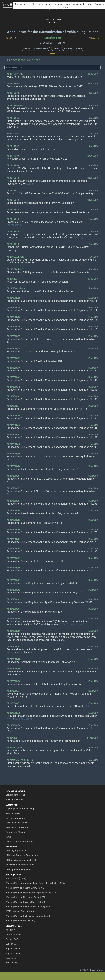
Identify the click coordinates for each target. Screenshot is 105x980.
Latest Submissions (15, 795)
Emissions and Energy (17, 823)
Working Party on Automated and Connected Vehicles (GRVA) (36, 883)
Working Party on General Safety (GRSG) (25, 888)
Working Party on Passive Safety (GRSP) (25, 902)
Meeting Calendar (14, 799)
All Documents (41, 49)
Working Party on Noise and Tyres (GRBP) (26, 897)
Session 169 (53, 38)
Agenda (26, 49)
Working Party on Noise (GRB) (20, 921)
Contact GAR (12, 939)
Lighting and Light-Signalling (20, 809)
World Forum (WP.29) (16, 878)
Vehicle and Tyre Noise (17, 827)
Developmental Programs (18, 869)
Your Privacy (12, 963)
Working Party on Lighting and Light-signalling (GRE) (31, 893)
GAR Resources (13, 934)
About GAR (11, 930)
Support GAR (12, 944)
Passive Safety (13, 813)
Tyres (8, 837)
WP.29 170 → (95, 38)
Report (79, 49)
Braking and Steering (16, 832)
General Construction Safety (19, 841)
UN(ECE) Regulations (16, 850)
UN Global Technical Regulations (22, 855)
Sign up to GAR (13, 948)
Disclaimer (11, 958)
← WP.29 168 (10, 38)
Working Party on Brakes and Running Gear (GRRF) (31, 916)
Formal (56, 49)
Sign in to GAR (13, 953)
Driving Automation (15, 818)
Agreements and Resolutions (20, 865)
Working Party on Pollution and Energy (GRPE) (28, 907)
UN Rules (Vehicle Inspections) (21, 860)
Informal (68, 49)
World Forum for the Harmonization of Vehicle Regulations (52, 32)
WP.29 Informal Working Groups (21, 911)
